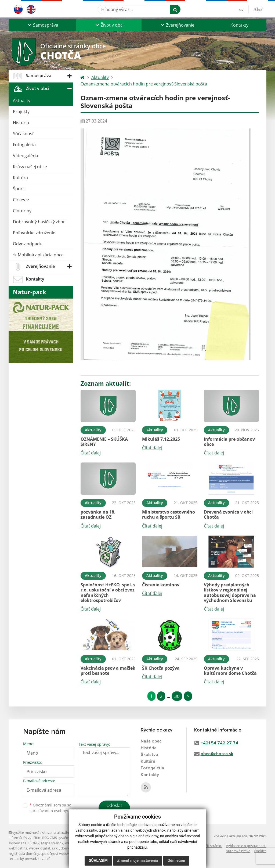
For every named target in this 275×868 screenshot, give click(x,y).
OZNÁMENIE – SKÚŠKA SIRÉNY (104, 442)
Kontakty (239, 25)
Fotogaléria (24, 145)
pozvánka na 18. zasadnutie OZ (98, 514)
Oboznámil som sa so (57, 808)
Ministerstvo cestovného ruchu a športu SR (169, 514)
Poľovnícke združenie (34, 233)
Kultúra (20, 178)
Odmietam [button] (176, 863)
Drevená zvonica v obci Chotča (228, 514)
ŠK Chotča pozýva (161, 668)
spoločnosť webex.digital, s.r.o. (65, 853)
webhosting (18, 848)
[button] (42, 25)
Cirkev (21, 200)
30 (177, 696)
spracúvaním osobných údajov (57, 811)
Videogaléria (26, 156)
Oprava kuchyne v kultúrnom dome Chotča (230, 671)
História (21, 123)
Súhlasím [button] (98, 863)
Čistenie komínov (161, 585)
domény (67, 848)
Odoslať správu (114, 809)
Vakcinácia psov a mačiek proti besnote (108, 671)
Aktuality (22, 101)
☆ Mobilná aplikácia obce (38, 255)
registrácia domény (24, 853)
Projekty (21, 112)
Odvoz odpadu (28, 244)
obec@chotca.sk (217, 754)
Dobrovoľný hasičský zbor (39, 222)
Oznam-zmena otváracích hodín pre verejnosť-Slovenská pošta (144, 84)
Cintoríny (22, 211)
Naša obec (151, 741)
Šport (19, 189)
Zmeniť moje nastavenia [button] (138, 863)
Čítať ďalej (91, 453)
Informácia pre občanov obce (229, 442)
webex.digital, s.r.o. (44, 848)
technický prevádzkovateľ (29, 859)
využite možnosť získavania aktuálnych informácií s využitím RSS (42, 835)
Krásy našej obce (30, 167)
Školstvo (149, 755)
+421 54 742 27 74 (219, 743)
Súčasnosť (23, 134)
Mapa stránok (52, 843)
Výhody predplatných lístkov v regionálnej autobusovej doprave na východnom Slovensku (230, 593)
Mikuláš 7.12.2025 (161, 439)
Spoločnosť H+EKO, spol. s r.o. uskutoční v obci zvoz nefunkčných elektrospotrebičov (108, 593)
